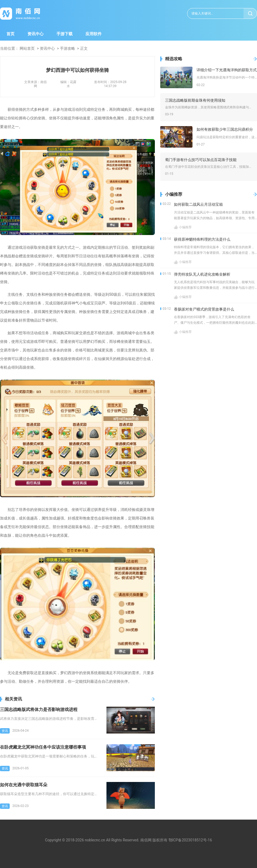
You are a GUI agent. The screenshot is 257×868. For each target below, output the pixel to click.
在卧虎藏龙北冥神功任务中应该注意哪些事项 (43, 747)
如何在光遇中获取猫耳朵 (24, 785)
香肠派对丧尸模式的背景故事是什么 (204, 309)
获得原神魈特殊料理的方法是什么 (202, 239)
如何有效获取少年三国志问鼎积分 (225, 129)
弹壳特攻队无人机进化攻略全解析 (202, 274)
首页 (10, 34)
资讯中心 (35, 34)
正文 (84, 48)
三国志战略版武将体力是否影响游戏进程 (39, 709)
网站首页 (27, 48)
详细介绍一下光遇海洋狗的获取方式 (227, 70)
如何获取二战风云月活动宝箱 (198, 204)
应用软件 (94, 34)
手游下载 (65, 34)
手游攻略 (67, 48)
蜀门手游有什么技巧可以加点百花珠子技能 (201, 160)
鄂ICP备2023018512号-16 (190, 840)
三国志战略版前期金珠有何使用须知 (195, 100)
